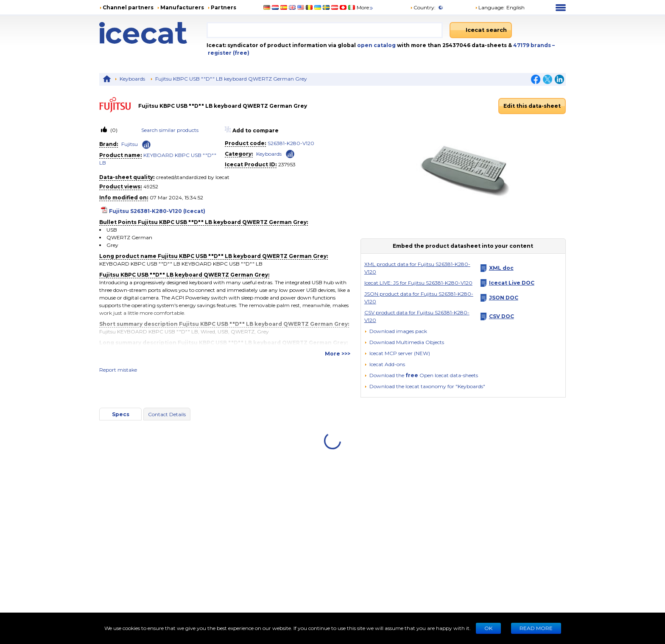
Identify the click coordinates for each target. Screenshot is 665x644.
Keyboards (132, 79)
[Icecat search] (481, 30)
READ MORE (536, 628)
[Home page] (153, 33)
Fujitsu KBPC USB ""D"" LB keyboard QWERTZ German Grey (231, 79)
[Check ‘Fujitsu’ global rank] (146, 145)
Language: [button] (490, 7)
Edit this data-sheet (532, 106)
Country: (423, 7)
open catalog (376, 45)
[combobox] (325, 30)
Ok (488, 628)
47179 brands (533, 45)
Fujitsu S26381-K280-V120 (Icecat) (157, 211)
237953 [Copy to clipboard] (287, 164)
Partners (224, 7)
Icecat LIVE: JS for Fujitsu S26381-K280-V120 (418, 283)
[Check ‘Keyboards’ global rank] (290, 153)
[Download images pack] (396, 331)
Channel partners (128, 7)
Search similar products (170, 130)
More (365, 7)
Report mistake (118, 370)
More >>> (338, 354)
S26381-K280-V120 (291, 143)
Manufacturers (182, 7)
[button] (404, 342)
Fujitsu (130, 144)
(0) (113, 130)
